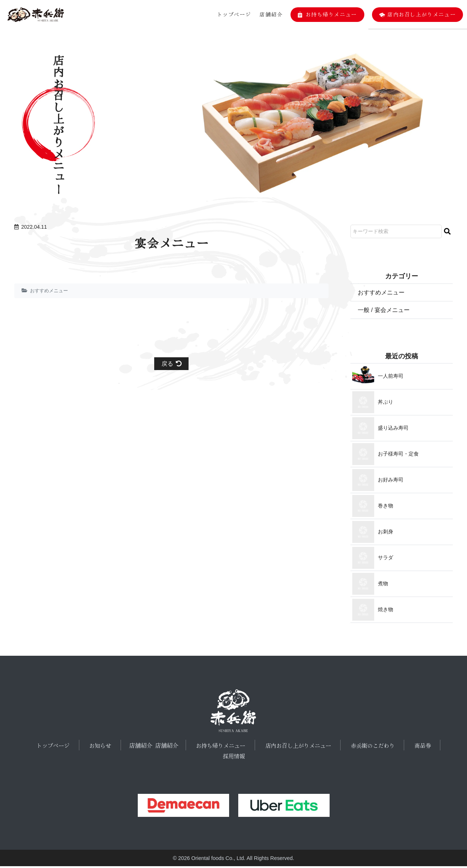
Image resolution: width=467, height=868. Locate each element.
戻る (172, 364)
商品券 (419, 747)
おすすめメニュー (50, 290)
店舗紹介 (269, 14)
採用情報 (234, 757)
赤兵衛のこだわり (372, 747)
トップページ (232, 14)
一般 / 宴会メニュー (387, 311)
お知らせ (102, 747)
